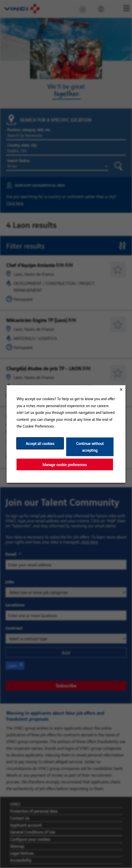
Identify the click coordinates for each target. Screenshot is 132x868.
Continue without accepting (90, 447)
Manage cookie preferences (65, 464)
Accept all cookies (40, 443)
